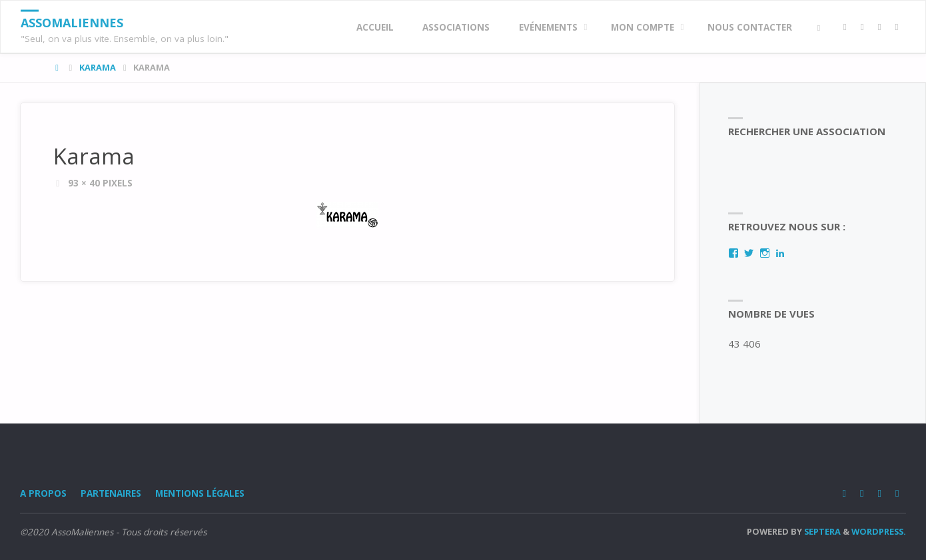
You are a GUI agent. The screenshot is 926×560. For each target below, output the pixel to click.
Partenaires (111, 493)
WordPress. (879, 531)
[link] (819, 28)
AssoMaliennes (72, 23)
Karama (98, 67)
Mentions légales (200, 493)
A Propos (43, 493)
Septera (821, 531)
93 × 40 (85, 183)
